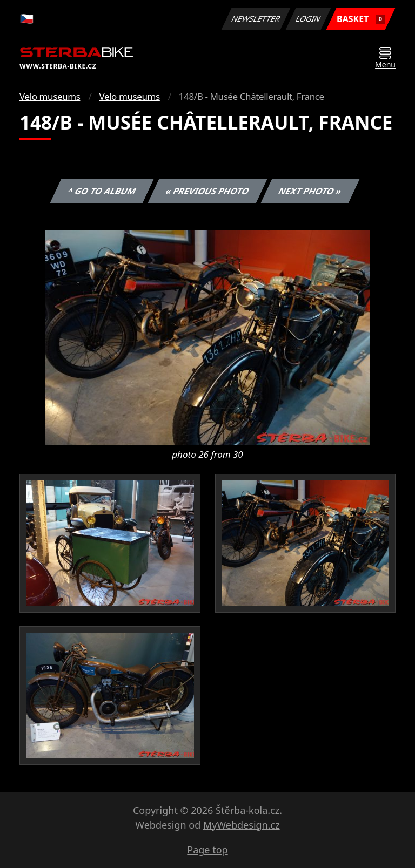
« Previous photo (207, 191)
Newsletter (256, 19)
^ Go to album (102, 191)
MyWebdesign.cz (242, 825)
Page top (207, 850)
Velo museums (50, 96)
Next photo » (310, 191)
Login (309, 19)
